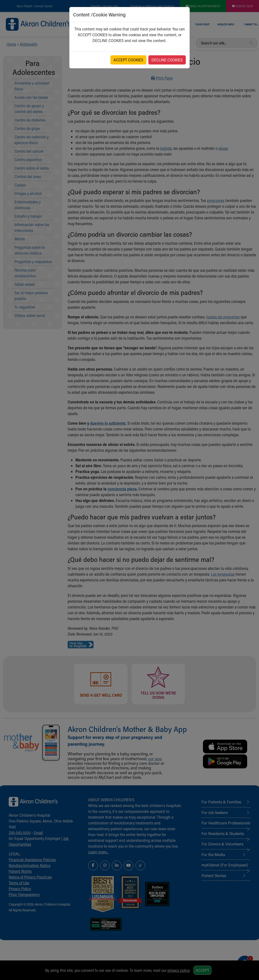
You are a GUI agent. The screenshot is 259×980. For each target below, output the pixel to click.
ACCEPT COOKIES (128, 60)
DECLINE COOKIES (167, 60)
